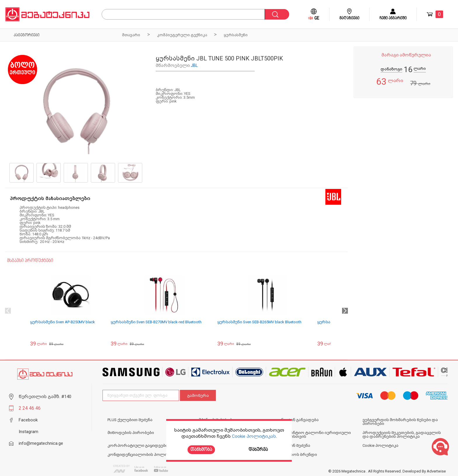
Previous (8, 311)
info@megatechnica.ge (41, 443)
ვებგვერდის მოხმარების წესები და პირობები (400, 422)
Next (345, 311)
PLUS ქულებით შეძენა (130, 420)
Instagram (28, 432)
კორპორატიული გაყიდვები (138, 445)
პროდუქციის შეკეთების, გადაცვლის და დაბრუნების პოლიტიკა (402, 435)
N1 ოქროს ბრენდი (297, 455)
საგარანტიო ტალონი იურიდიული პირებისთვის (314, 435)
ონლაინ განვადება (298, 420)
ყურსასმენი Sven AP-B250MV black (63, 322)
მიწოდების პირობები (131, 433)
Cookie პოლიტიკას (254, 436)
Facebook (28, 420)
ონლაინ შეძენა (294, 445)
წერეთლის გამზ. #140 (45, 397)
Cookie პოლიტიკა (380, 445)
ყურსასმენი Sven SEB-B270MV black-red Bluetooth (156, 322)
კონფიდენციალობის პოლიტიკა (142, 455)
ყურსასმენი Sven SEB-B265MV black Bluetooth (259, 322)
